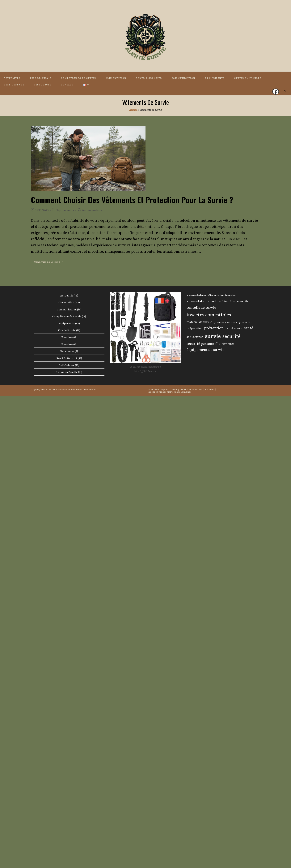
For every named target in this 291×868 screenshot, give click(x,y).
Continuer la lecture (50, 262)
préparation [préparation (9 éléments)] (194, 328)
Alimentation (66, 302)
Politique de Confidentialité (187, 389)
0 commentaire (92, 210)
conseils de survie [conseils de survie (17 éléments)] (201, 307)
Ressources (67, 351)
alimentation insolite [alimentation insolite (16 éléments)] (204, 301)
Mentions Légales (159, 389)
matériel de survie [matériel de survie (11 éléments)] (199, 322)
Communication (67, 309)
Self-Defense (67, 365)
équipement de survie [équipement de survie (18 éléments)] (205, 350)
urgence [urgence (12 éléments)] (228, 344)
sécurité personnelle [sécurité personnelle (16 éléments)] (204, 343)
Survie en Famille (67, 372)
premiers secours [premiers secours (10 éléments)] (225, 322)
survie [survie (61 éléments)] (213, 336)
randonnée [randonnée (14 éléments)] (234, 328)
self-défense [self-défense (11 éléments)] (195, 337)
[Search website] (285, 92)
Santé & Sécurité (67, 358)
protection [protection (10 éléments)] (246, 322)
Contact (210, 389)
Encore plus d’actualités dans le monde (170, 392)
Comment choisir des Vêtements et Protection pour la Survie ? (132, 200)
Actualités (67, 295)
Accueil (133, 110)
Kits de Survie (67, 330)
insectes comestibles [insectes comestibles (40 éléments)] (209, 314)
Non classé (67, 337)
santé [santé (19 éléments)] (249, 328)
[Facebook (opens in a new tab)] (276, 92)
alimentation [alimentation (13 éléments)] (196, 295)
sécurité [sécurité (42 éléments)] (232, 336)
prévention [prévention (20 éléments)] (214, 328)
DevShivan (90, 389)
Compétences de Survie (67, 316)
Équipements (65, 210)
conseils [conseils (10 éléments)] (243, 301)
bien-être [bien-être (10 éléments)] (229, 301)
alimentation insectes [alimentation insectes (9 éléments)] (222, 295)
